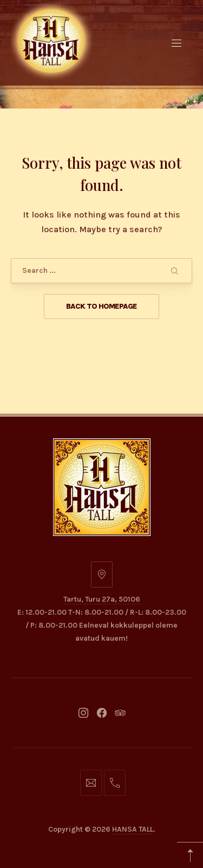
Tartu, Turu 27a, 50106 (102, 599)
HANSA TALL (133, 829)
